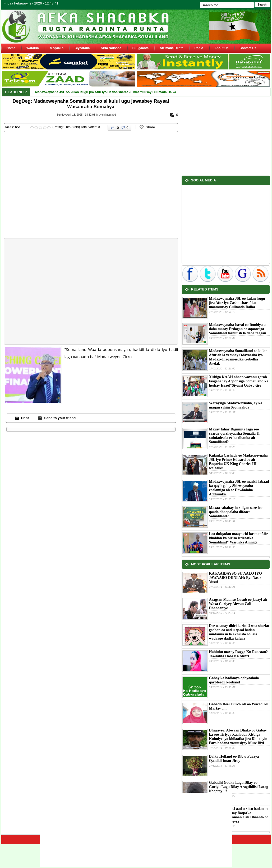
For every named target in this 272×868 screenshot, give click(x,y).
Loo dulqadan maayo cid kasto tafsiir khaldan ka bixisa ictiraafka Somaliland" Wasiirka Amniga (239, 538)
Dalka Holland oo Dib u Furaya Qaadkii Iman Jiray (234, 759)
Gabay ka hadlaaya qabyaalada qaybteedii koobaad (234, 680)
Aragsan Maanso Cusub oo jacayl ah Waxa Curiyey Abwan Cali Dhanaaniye (238, 604)
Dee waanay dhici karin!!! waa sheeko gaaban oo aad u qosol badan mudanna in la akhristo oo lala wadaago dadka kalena (239, 632)
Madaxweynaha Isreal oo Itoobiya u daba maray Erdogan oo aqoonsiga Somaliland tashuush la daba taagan (238, 329)
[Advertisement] (51, 186)
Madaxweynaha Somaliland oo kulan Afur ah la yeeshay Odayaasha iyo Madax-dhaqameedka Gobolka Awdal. (238, 357)
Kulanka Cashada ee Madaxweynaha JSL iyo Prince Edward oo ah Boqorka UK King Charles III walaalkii (238, 462)
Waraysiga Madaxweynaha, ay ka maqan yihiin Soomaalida (236, 405)
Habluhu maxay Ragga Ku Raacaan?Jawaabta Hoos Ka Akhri (238, 654)
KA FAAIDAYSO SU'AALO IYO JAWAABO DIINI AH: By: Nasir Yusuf (236, 578)
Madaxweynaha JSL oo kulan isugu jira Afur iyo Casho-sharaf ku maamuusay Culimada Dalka (237, 303)
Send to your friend (60, 418)
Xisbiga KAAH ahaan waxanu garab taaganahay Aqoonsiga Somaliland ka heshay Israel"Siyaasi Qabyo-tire (239, 381)
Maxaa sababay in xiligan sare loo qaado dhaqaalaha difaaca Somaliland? (236, 512)
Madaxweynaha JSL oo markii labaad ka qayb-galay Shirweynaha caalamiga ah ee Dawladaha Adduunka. (239, 488)
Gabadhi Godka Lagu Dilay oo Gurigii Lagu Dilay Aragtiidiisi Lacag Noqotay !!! (239, 787)
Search (262, 5)
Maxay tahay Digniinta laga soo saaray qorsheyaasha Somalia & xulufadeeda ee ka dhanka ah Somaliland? (234, 436)
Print (25, 418)
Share (151, 127)
